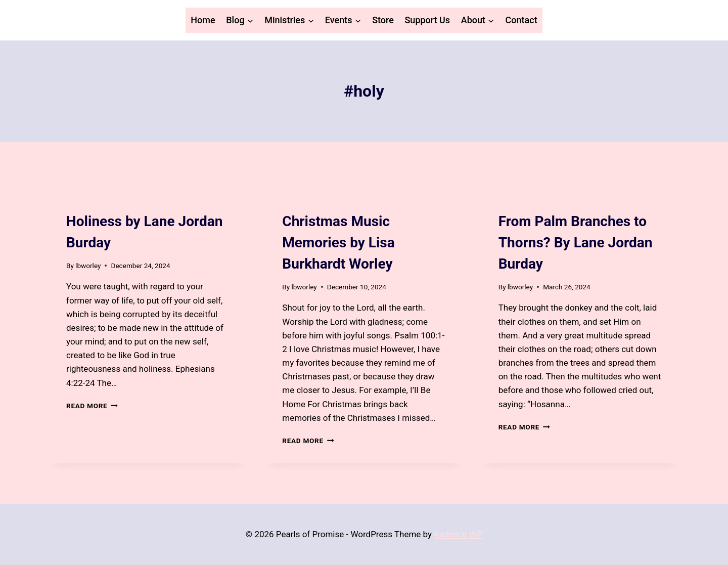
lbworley (88, 266)
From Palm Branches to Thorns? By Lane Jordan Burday (576, 243)
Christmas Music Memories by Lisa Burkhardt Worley (338, 243)
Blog (74, 203)
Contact (521, 20)
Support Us (427, 20)
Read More (92, 406)
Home (203, 20)
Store (383, 20)
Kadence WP (458, 534)
